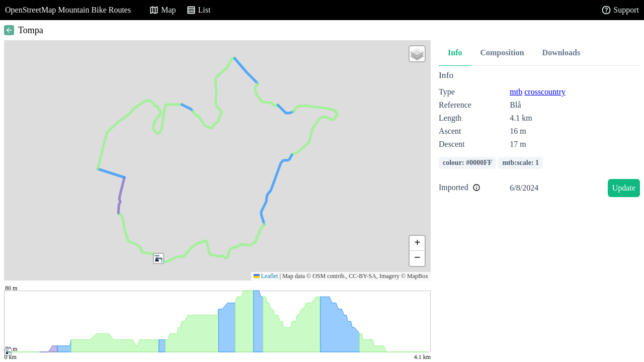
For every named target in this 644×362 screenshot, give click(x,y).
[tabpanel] (539, 135)
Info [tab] (455, 53)
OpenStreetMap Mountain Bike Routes (68, 10)
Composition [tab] (502, 53)
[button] (158, 258)
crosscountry (545, 92)
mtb (516, 92)
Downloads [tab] (561, 53)
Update (624, 188)
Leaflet (266, 276)
